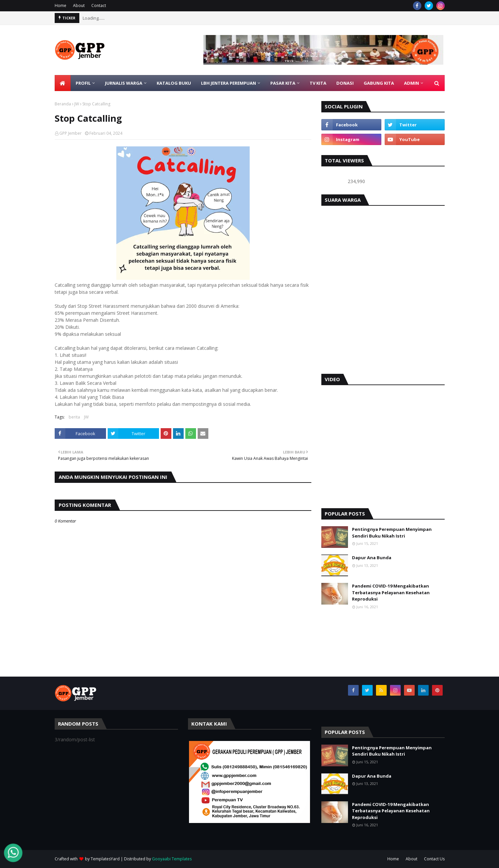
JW (77, 104)
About (79, 6)
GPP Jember (70, 133)
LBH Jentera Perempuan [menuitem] (228, 83)
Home (60, 6)
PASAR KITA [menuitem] (283, 83)
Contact (99, 6)
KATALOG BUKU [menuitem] (174, 83)
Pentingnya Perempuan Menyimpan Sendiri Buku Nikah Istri (392, 533)
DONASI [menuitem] (345, 83)
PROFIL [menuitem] (83, 83)
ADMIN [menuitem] (411, 83)
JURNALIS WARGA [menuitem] (124, 83)
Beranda (63, 104)
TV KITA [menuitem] (318, 83)
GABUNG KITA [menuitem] (379, 83)
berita (74, 417)
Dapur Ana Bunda (372, 558)
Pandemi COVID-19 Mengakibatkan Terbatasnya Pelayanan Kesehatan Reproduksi (391, 592)
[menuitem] (63, 83)
